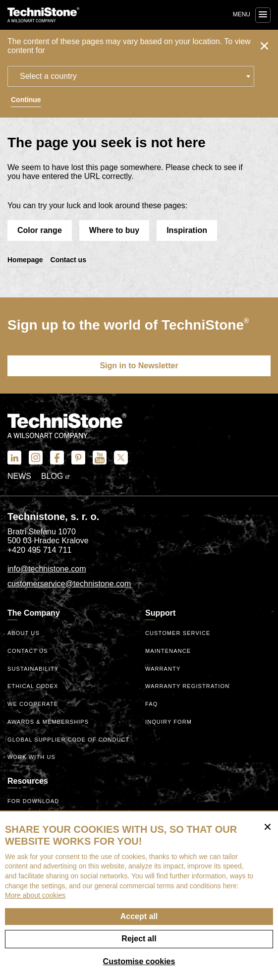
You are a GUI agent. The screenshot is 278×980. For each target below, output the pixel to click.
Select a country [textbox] (48, 76)
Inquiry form (168, 722)
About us (24, 633)
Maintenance (168, 651)
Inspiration (187, 230)
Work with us (31, 757)
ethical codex (33, 686)
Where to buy (114, 230)
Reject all (139, 939)
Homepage (25, 260)
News (19, 476)
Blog (55, 476)
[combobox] (131, 76)
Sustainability (33, 669)
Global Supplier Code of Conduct (68, 740)
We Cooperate (33, 704)
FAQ (151, 704)
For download (33, 801)
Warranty (163, 669)
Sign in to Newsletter (139, 366)
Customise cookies (139, 961)
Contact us (68, 260)
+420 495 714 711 (39, 550)
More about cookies (35, 895)
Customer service (178, 633)
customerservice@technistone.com (69, 584)
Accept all (139, 916)
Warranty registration (187, 686)
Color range (40, 230)
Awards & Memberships (48, 722)
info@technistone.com (47, 569)
